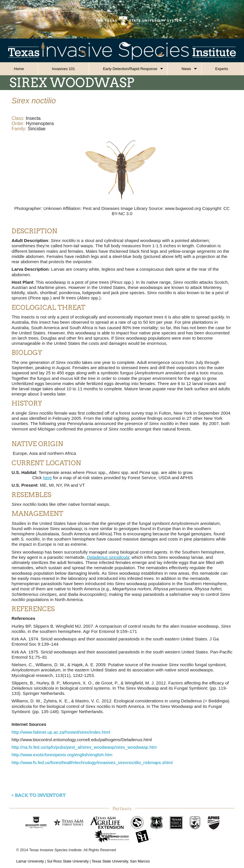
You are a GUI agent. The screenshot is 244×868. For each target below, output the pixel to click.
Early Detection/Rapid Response (130, 69)
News (186, 69)
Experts (222, 69)
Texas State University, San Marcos (121, 861)
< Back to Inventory (39, 795)
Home (19, 69)
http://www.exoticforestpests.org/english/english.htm (62, 755)
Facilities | (25, 8)
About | (10, 8)
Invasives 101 (64, 69)
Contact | (42, 8)
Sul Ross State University (68, 861)
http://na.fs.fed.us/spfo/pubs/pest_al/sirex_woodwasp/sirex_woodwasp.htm (84, 747)
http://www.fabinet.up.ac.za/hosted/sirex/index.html (61, 732)
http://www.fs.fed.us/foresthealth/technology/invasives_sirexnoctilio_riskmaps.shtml (92, 762)
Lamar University (30, 861)
